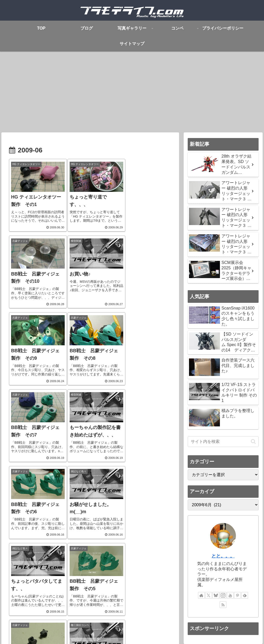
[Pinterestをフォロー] (237, 595)
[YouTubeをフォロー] (230, 595)
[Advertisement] (132, 94)
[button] (253, 441)
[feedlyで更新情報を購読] (245, 595)
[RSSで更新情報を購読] (223, 605)
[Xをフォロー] (209, 595)
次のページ (90, 554)
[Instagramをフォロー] (223, 595)
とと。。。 (223, 556)
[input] (223, 442)
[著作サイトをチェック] (201, 595)
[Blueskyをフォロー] (216, 595)
